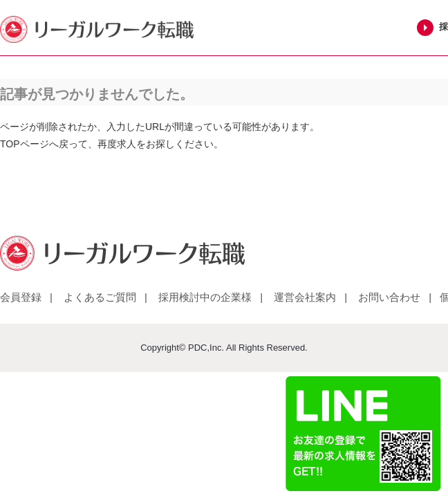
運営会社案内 (305, 297)
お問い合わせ (389, 297)
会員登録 (21, 297)
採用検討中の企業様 (205, 297)
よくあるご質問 (100, 297)
